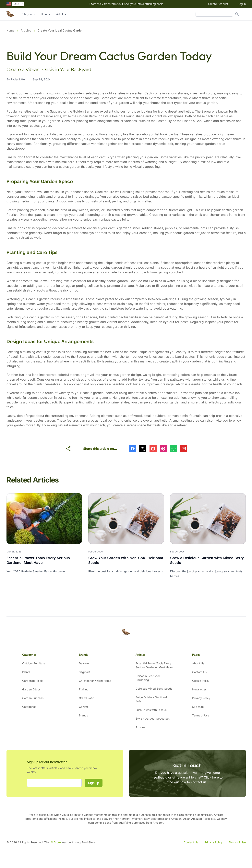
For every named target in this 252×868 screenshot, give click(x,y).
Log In (242, 4)
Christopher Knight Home (95, 681)
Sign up (94, 783)
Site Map (198, 707)
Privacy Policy (201, 698)
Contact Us (199, 672)
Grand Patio (86, 698)
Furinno (84, 689)
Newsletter (199, 689)
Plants (26, 672)
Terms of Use (201, 715)
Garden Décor (31, 689)
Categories (28, 14)
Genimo (84, 707)
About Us (198, 663)
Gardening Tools (33, 681)
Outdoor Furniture (34, 663)
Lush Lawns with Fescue (151, 710)
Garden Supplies (33, 698)
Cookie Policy (201, 681)
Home (10, 30)
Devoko (84, 663)
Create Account (218, 4)
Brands (45, 14)
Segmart (84, 672)
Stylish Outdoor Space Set (153, 719)
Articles (61, 14)
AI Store (56, 842)
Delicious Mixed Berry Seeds (154, 689)
